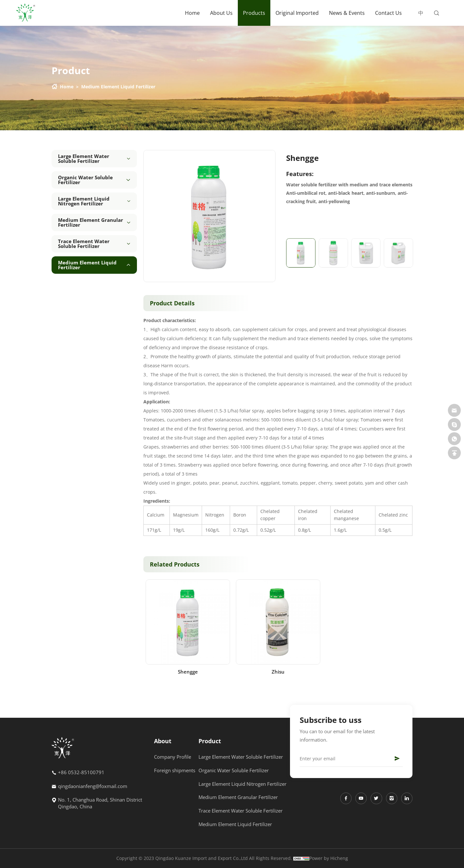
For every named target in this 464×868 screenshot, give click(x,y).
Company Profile (173, 757)
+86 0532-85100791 (81, 774)
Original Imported (297, 13)
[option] (209, 216)
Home (192, 13)
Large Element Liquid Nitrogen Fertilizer (242, 784)
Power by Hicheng (329, 858)
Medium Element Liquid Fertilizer (118, 87)
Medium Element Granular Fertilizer (238, 797)
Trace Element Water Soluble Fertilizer (241, 811)
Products (254, 13)
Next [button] (272, 216)
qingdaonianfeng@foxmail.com (93, 788)
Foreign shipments (175, 770)
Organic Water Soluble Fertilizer (234, 770)
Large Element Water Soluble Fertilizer (241, 757)
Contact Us (388, 13)
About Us (221, 13)
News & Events (347, 13)
